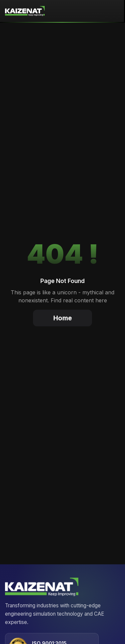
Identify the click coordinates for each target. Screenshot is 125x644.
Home (63, 318)
